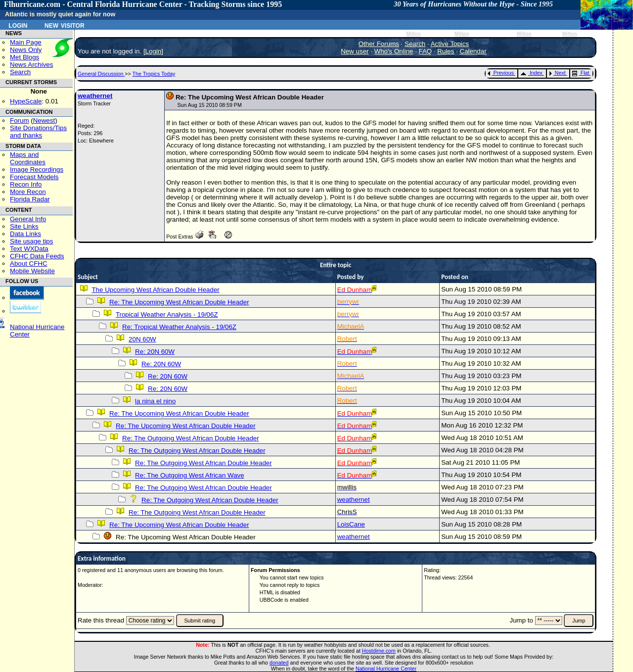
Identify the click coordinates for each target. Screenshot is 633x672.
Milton (413, 34)
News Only (26, 50)
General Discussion (101, 74)
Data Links (25, 234)
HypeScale (26, 101)
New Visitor (65, 25)
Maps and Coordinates (28, 158)
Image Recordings (37, 169)
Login (18, 25)
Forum (20, 120)
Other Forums (379, 44)
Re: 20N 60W (155, 352)
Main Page (26, 42)
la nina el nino (155, 401)
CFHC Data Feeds (37, 256)
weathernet (95, 96)
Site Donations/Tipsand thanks (38, 132)
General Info (28, 219)
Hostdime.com (379, 651)
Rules (446, 51)
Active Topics (450, 44)
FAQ (426, 51)
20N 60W (142, 339)
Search (20, 72)
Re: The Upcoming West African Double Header (179, 302)
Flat (581, 73)
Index (531, 73)
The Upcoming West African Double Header (155, 290)
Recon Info (26, 184)
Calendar (473, 51)
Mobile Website (32, 271)
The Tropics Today (154, 74)
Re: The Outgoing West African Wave (190, 475)
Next (557, 73)
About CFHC (29, 264)
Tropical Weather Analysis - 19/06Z (167, 314)
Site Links (24, 226)
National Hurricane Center (386, 669)
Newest (44, 120)
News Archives (31, 65)
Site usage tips (31, 241)
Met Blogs (24, 57)
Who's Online (394, 51)
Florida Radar (30, 199)
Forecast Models (34, 177)
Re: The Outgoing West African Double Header (191, 438)
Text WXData (29, 249)
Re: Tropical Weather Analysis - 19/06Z (179, 327)
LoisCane (351, 524)
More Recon (28, 192)
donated (279, 663)
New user (355, 51)
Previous (501, 73)
